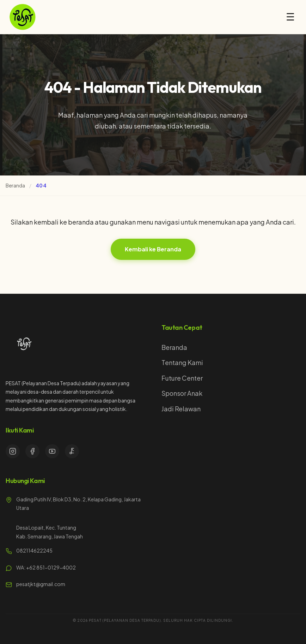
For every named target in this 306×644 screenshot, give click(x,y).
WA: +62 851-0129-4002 (46, 567)
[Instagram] (13, 451)
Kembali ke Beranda (153, 249)
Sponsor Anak (182, 393)
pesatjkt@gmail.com (41, 584)
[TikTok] (72, 451)
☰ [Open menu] (290, 17)
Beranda (15, 185)
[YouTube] (52, 451)
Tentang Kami (182, 362)
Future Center (182, 378)
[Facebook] (32, 451)
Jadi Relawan (181, 409)
